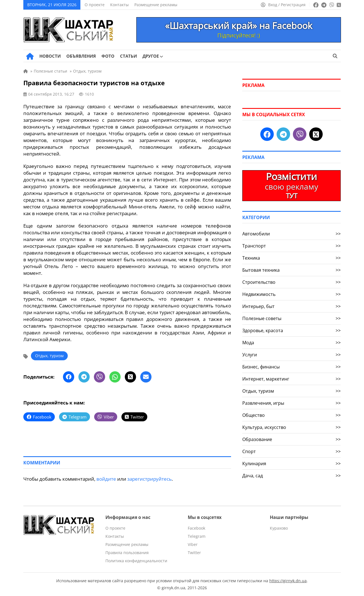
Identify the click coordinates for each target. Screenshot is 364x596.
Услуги (291, 355)
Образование (291, 439)
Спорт (291, 451)
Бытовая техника (291, 270)
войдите (106, 479)
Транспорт (291, 246)
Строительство (291, 282)
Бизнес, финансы (291, 367)
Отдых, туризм (49, 356)
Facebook (196, 528)
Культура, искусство (291, 427)
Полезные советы (291, 318)
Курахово (279, 528)
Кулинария (291, 464)
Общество (291, 415)
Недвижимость (291, 294)
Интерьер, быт (291, 306)
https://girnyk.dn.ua (288, 581)
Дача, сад (291, 476)
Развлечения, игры (291, 403)
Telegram (197, 536)
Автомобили (291, 234)
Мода (291, 343)
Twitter (194, 553)
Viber (193, 544)
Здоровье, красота (291, 330)
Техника (291, 258)
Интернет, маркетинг (291, 379)
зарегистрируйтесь (150, 479)
